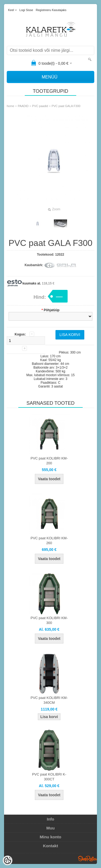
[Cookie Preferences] (8, 860)
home (11, 106)
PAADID (23, 106)
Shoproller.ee (88, 859)
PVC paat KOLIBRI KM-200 (49, 461)
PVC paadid (40, 106)
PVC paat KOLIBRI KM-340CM (49, 700)
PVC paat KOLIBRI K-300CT (49, 777)
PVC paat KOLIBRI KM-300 (49, 620)
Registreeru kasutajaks (51, 10)
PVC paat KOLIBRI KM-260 (49, 541)
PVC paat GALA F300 (66, 106)
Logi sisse (26, 10)
